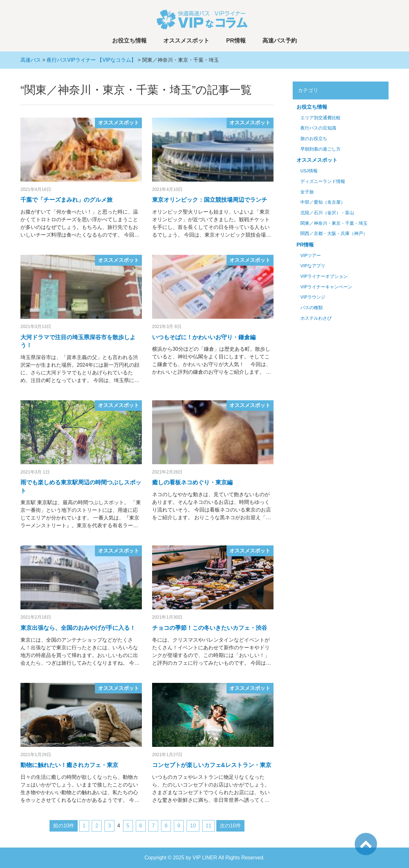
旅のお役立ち (314, 139)
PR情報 (236, 41)
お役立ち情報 (129, 41)
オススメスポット (186, 41)
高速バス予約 (280, 41)
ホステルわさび (316, 318)
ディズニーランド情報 (323, 181)
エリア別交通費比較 (320, 118)
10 (193, 826)
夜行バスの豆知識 (318, 128)
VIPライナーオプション (324, 276)
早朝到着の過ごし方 (320, 149)
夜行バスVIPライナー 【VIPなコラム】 (91, 60)
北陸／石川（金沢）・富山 (327, 213)
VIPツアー (311, 256)
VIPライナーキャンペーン (326, 287)
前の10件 (64, 826)
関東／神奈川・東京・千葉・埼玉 (334, 223)
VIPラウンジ (313, 297)
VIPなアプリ (313, 266)
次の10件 (230, 826)
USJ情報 (309, 171)
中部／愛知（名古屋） (323, 202)
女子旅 (307, 192)
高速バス (31, 60)
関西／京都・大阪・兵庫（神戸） (334, 234)
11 (209, 826)
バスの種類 (312, 308)
